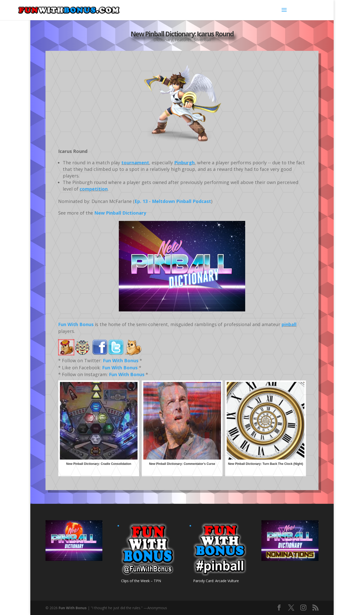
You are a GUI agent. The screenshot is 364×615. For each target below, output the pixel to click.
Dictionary (163, 40)
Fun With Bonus (76, 324)
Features (183, 40)
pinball (289, 324)
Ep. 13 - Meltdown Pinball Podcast (173, 201)
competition (94, 189)
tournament (135, 163)
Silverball (202, 40)
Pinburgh (184, 163)
